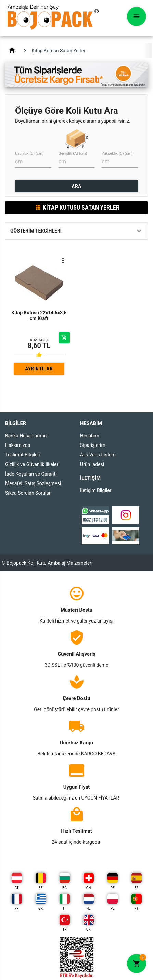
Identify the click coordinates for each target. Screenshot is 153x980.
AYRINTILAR (39, 369)
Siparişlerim (93, 445)
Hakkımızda (18, 445)
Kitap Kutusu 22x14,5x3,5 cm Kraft (39, 316)
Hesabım (90, 436)
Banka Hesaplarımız (26, 436)
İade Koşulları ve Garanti (31, 474)
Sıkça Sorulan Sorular (28, 493)
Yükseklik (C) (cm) (117, 154)
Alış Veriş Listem (98, 455)
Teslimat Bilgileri (23, 455)
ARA (76, 186)
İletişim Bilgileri (96, 490)
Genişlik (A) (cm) (73, 154)
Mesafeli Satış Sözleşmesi (33, 483)
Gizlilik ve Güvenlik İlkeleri (32, 464)
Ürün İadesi (92, 464)
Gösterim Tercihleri (36, 231)
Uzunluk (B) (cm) (29, 154)
